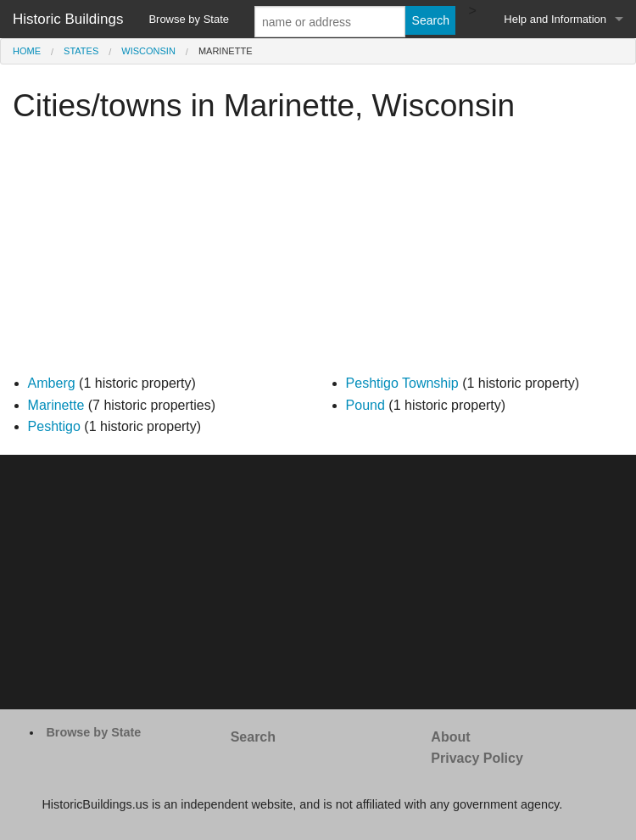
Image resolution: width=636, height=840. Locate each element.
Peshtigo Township (402, 383)
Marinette (56, 405)
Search (253, 737)
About (450, 737)
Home (27, 51)
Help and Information (555, 19)
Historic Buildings (68, 19)
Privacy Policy (477, 758)
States (81, 51)
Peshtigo (54, 426)
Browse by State (189, 19)
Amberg (52, 383)
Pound (365, 405)
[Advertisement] (318, 254)
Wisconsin (148, 51)
